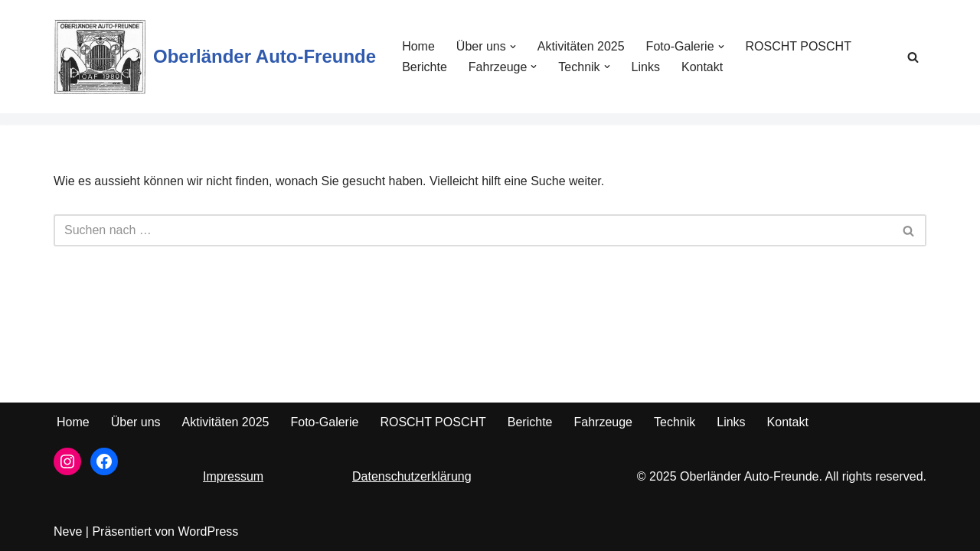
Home (418, 46)
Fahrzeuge (603, 422)
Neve (68, 531)
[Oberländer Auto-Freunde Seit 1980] (215, 57)
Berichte (425, 67)
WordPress (208, 531)
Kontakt (702, 67)
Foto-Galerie (324, 422)
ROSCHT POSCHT (799, 46)
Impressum (233, 476)
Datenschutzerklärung (412, 476)
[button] (513, 47)
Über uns (136, 422)
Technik (675, 422)
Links (646, 67)
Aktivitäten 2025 (581, 46)
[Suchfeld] (913, 57)
